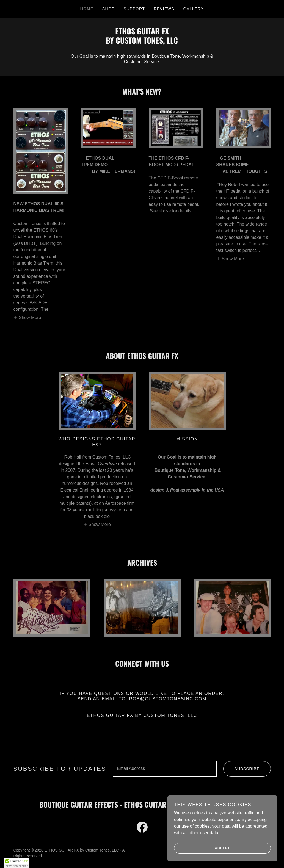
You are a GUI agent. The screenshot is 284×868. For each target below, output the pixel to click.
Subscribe (241, 769)
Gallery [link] (193, 9)
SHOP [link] (109, 9)
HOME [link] (87, 9)
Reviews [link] (164, 9)
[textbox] (165, 769)
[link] (142, 42)
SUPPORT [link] (134, 9)
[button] (27, 317)
